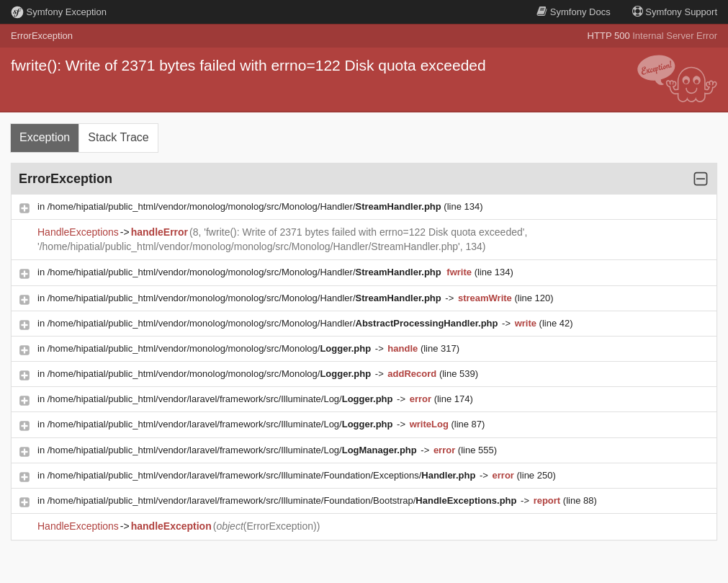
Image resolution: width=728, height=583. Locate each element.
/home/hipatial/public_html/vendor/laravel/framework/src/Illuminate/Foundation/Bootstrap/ (283, 500)
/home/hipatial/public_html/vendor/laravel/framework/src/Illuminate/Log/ (221, 399)
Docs (573, 12)
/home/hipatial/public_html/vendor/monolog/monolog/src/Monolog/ (211, 348)
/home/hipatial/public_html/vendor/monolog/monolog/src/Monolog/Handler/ (246, 206)
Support (675, 12)
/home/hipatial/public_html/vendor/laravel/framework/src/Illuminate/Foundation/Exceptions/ (263, 475)
